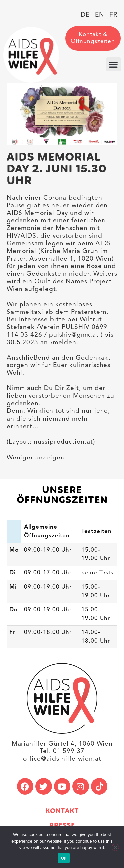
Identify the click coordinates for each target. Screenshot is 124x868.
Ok (64, 858)
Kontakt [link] (62, 811)
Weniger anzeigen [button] (36, 458)
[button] (114, 64)
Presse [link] (62, 825)
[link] (31, 55)
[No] (115, 847)
